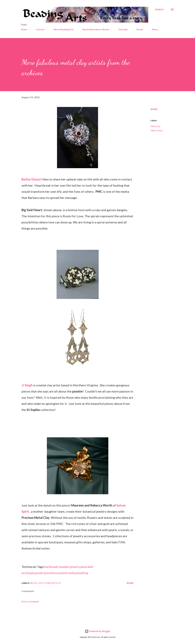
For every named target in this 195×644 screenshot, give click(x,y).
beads (30, 573)
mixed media (67, 573)
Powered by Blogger (98, 631)
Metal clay (155, 126)
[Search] (159, 10)
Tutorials (123, 29)
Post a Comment (30, 601)
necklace (52, 573)
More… (156, 29)
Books (140, 29)
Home (24, 29)
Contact (40, 29)
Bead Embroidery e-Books (96, 29)
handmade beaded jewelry (62, 567)
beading (82, 573)
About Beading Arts (64, 29)
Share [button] (154, 109)
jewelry (40, 573)
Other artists (157, 131)
